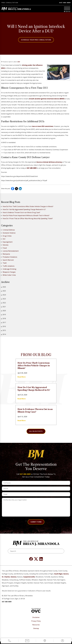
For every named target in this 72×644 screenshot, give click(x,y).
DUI (19, 63)
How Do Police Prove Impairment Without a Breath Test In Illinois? (26, 217)
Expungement (8, 243)
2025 (3, 292)
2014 (3, 335)
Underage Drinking (9, 270)
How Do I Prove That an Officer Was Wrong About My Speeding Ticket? (28, 220)
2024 (3, 296)
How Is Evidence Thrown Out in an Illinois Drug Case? (21, 214)
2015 (3, 331)
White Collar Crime (9, 276)
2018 (3, 320)
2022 (3, 304)
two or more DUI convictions (43, 127)
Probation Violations (10, 258)
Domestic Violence (9, 234)
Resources (36, 627)
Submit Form (36, 523)
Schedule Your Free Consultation (36, 41)
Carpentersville (29, 579)
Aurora (66, 576)
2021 (3, 308)
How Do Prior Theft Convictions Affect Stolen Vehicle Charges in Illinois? (28, 207)
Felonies (6, 246)
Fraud (5, 249)
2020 (3, 312)
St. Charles (6, 579)
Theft (5, 264)
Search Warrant (8, 261)
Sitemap (36, 631)
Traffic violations (9, 267)
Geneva (14, 579)
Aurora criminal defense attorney (49, 163)
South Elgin (58, 576)
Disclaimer (36, 620)
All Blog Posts (36, 432)
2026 (3, 288)
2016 (3, 328)
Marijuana (6, 255)
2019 (3, 316)
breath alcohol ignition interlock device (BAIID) (47, 100)
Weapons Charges (9, 273)
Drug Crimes (7, 237)
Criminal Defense (9, 231)
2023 (3, 300)
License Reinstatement (11, 252)
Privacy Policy (36, 623)
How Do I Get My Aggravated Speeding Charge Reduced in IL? (24, 210)
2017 (3, 324)
